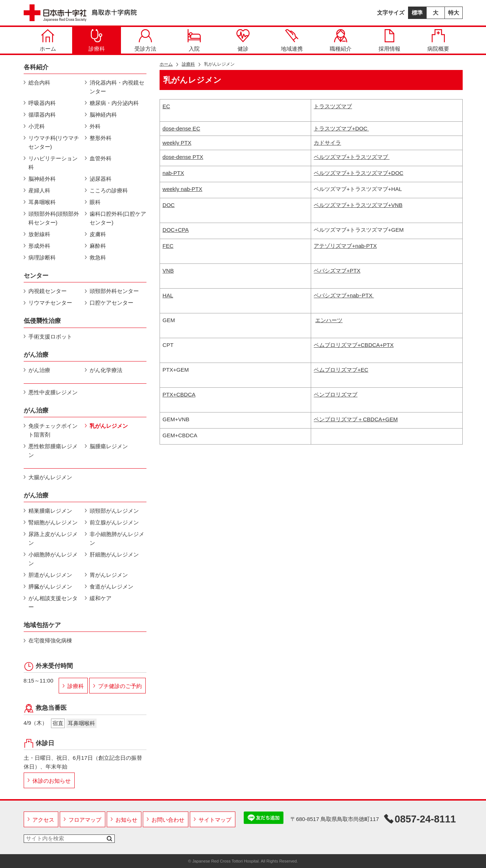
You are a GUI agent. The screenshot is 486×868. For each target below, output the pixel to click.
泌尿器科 (101, 179)
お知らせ (126, 820)
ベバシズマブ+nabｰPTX (344, 295)
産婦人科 (39, 190)
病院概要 (438, 40)
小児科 (37, 126)
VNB (168, 271)
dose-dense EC (181, 128)
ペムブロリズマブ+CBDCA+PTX (354, 345)
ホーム (48, 40)
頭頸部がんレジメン (114, 511)
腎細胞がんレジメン (53, 522)
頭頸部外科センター (114, 291)
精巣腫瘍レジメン (50, 511)
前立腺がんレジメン (114, 522)
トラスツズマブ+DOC (341, 128)
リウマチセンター (50, 303)
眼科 (95, 202)
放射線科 (39, 234)
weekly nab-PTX (182, 189)
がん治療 (39, 370)
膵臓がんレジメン (50, 587)
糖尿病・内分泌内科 (114, 103)
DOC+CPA (176, 230)
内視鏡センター (48, 291)
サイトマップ (215, 820)
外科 (95, 126)
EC (166, 106)
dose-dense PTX (183, 157)
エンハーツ (329, 320)
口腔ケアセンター (111, 303)
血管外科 (101, 158)
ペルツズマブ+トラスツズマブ (352, 157)
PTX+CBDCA (179, 394)
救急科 (98, 257)
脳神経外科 (42, 179)
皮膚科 (98, 234)
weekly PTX (177, 143)
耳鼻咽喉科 (42, 202)
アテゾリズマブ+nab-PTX (345, 246)
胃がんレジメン (109, 575)
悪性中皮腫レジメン (53, 392)
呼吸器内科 (42, 103)
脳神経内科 (103, 115)
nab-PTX (173, 173)
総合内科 (39, 83)
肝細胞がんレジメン (114, 554)
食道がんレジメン (111, 587)
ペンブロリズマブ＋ (356, 419)
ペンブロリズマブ (336, 394)
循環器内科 (42, 115)
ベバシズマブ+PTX (337, 271)
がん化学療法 (106, 370)
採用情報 (389, 40)
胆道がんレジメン (50, 575)
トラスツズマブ (333, 106)
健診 (243, 40)
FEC (168, 246)
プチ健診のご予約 (120, 686)
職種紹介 (341, 40)
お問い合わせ (168, 820)
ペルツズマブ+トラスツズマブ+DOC (358, 173)
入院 (194, 40)
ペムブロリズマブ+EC (341, 370)
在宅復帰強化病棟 (50, 640)
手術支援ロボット (50, 337)
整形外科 (101, 138)
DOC (168, 205)
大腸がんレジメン (50, 477)
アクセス (43, 820)
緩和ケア (101, 598)
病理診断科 (42, 257)
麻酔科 (98, 246)
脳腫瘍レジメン (109, 446)
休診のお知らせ (52, 781)
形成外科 (39, 246)
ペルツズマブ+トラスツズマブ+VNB (358, 205)
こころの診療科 (109, 190)
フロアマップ (85, 820)
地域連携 (292, 40)
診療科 (97, 40)
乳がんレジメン (109, 426)
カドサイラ (327, 143)
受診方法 (145, 40)
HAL (168, 295)
